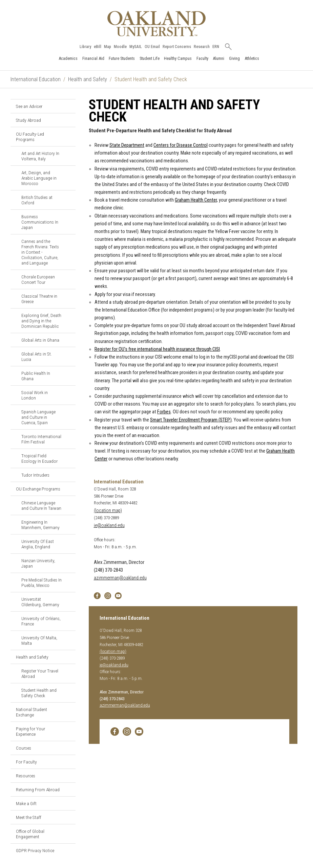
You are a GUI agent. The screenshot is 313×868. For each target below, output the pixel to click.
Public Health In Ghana (36, 376)
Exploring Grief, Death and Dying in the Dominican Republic (41, 321)
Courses (24, 748)
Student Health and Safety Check (39, 693)
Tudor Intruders (35, 475)
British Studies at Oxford (37, 200)
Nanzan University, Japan (38, 563)
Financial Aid (93, 58)
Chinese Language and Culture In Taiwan (41, 505)
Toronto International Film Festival (41, 439)
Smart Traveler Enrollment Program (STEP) (191, 420)
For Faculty (26, 762)
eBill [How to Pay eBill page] (98, 47)
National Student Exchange (32, 712)
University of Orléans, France (41, 621)
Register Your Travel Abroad (40, 673)
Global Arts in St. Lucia (37, 357)
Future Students (122, 58)
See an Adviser (29, 106)
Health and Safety (88, 79)
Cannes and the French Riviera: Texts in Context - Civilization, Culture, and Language (40, 252)
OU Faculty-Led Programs (30, 137)
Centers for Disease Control (181, 145)
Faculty (202, 58)
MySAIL (136, 47)
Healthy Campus (178, 58)
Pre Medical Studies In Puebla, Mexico (41, 583)
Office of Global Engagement (30, 834)
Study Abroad (28, 120)
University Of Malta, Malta (39, 640)
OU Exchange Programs (38, 489)
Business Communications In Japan (40, 222)
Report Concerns (177, 47)
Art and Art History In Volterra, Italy (40, 156)
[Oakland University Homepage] (156, 24)
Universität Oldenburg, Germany (40, 602)
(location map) (108, 511)
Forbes (164, 412)
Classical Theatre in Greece (39, 299)
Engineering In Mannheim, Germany (40, 525)
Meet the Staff (29, 817)
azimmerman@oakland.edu (120, 578)
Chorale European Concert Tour (38, 279)
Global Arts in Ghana (40, 340)
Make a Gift (26, 803)
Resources (26, 776)
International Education (36, 79)
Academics (68, 58)
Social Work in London (35, 395)
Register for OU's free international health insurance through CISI (157, 349)
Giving (234, 58)
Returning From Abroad (38, 790)
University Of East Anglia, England (38, 544)
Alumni (218, 58)
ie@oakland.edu (109, 526)
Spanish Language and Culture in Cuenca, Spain (38, 417)
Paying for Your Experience (30, 731)
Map (108, 47)
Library (85, 47)
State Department (127, 145)
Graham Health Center (196, 200)
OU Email (152, 47)
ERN (216, 47)
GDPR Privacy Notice (35, 850)
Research (202, 47)
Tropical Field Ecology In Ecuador (39, 458)
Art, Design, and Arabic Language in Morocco (39, 178)
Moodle (120, 47)
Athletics (252, 58)
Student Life (150, 58)
